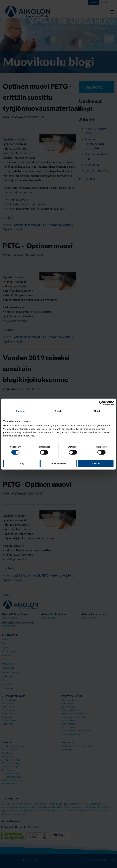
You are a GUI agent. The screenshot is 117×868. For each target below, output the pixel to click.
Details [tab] (59, 411)
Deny (21, 464)
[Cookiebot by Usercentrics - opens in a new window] (101, 403)
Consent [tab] (20, 411)
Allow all (96, 464)
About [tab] (97, 411)
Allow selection (58, 464)
